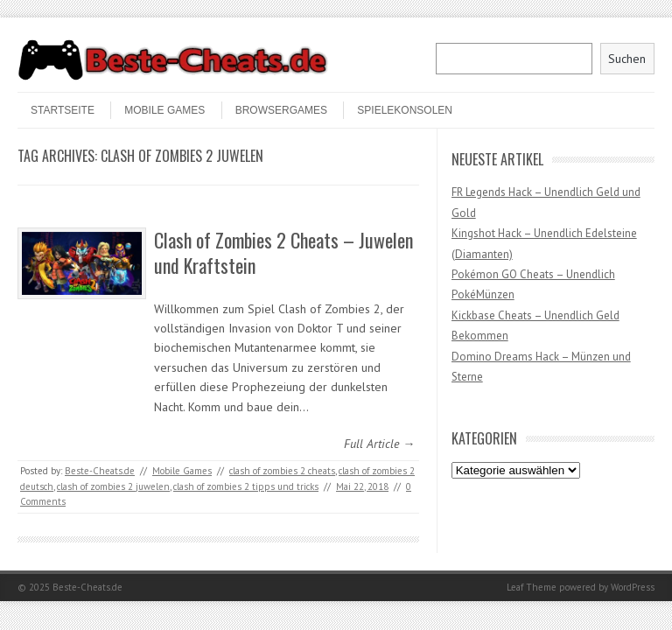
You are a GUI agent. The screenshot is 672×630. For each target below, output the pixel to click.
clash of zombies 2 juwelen (113, 486)
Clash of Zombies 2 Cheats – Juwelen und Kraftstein (283, 252)
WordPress (633, 587)
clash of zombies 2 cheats (282, 471)
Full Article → (379, 444)
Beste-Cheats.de (100, 471)
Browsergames (281, 110)
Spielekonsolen (405, 110)
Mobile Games (164, 110)
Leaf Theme (532, 587)
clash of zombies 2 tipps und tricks (246, 486)
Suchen (627, 59)
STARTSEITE (63, 110)
